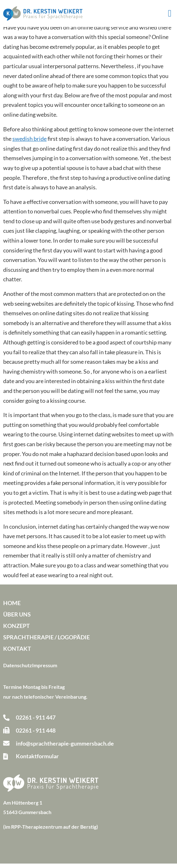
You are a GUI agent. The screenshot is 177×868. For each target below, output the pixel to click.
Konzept (16, 630)
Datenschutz (18, 670)
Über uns (17, 619)
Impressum (45, 670)
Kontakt (17, 653)
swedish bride (29, 143)
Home (12, 607)
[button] (170, 13)
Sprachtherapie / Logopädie (46, 642)
